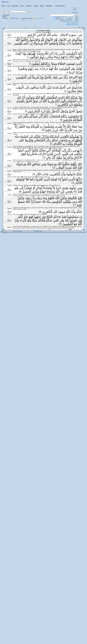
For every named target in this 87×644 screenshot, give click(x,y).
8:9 (6, 120)
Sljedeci (25, 27)
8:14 (6, 175)
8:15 (6, 182)
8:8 (6, 112)
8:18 (6, 212)
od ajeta (76, 19)
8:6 (6, 91)
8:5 (6, 81)
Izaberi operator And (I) (66, 20)
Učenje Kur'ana (60, 6)
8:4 (6, 71)
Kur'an (4, 6)
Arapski (77, 17)
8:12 (6, 155)
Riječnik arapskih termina (73, 23)
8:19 (6, 222)
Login (75, 8)
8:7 (6, 103)
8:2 (6, 57)
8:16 (6, 191)
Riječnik (29, 6)
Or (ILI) (70, 21)
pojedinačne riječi (59, 19)
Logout (75, 10)
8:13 (6, 167)
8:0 (6, 35)
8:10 (6, 130)
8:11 (6, 142)
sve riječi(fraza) (68, 19)
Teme (22, 6)
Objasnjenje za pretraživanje (72, 24)
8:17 (6, 203)
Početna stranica (18, 231)
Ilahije (42, 6)
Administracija (38, 231)
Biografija (49, 6)
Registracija (75, 12)
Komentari (15, 6)
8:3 (6, 64)
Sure (9, 6)
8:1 (6, 45)
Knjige (36, 6)
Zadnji (34, 27)
